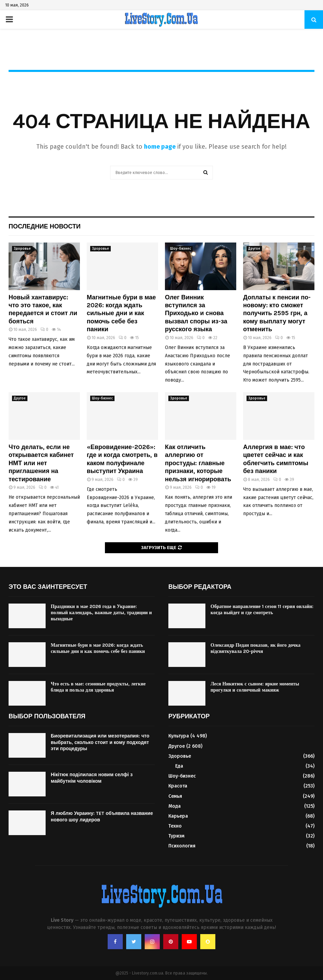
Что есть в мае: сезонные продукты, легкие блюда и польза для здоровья (98, 687)
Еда (179, 766)
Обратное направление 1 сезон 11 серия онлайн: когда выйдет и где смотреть (262, 610)
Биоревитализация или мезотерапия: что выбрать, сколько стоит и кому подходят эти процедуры (100, 742)
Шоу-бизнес (181, 249)
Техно (175, 826)
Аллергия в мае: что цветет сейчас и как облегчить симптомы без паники (276, 459)
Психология (182, 846)
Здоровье (22, 249)
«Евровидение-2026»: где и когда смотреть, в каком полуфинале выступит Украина (122, 459)
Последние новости (45, 226)
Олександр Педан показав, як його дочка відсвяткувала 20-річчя (255, 648)
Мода (175, 806)
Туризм (176, 836)
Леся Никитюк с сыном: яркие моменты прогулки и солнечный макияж (255, 687)
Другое (254, 249)
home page (160, 147)
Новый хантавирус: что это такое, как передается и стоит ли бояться (43, 309)
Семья (175, 796)
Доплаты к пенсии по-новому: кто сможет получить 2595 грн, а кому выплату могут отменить (277, 313)
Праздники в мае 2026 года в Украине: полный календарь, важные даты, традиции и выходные (101, 613)
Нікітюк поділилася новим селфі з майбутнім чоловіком (92, 778)
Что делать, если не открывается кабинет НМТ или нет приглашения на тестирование (41, 463)
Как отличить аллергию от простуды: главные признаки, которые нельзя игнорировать (198, 463)
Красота (178, 786)
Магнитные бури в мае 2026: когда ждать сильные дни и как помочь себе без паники (121, 313)
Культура (179, 736)
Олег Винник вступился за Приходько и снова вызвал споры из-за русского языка (196, 313)
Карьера (178, 816)
